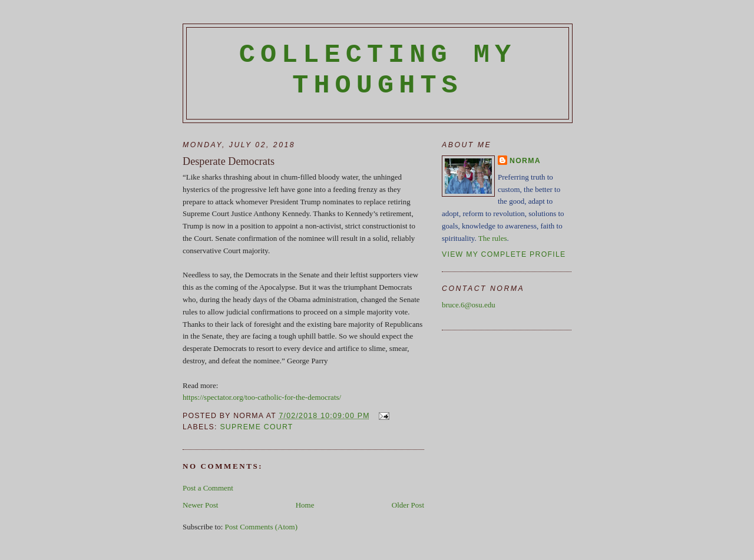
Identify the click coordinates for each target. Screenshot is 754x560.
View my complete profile (504, 254)
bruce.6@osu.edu (469, 305)
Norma (525, 161)
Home (305, 505)
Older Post (408, 505)
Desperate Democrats (229, 161)
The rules (493, 238)
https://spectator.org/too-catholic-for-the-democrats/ (262, 397)
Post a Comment (208, 488)
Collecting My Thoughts (378, 70)
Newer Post (200, 505)
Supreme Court (256, 427)
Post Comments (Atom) (262, 527)
